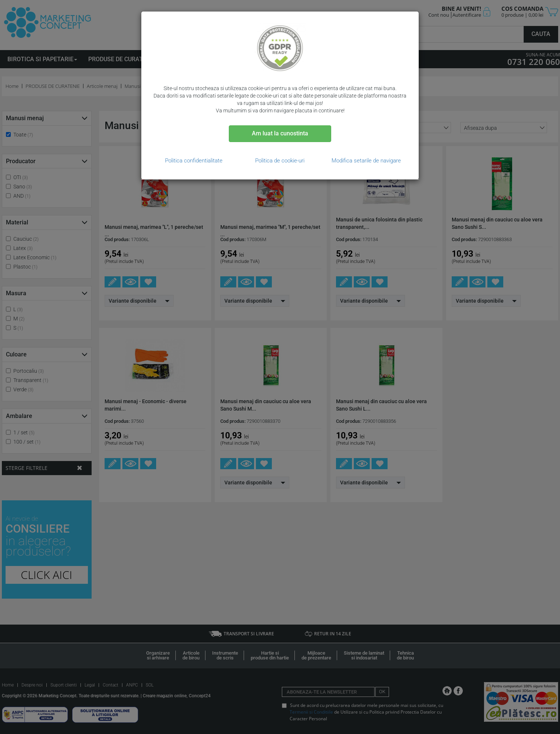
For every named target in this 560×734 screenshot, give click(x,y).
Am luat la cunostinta (280, 133)
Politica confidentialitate (194, 161)
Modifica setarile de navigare (366, 161)
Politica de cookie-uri (280, 161)
